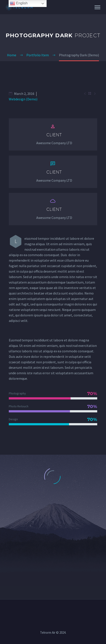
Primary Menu (97, 7)
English (19, 4)
